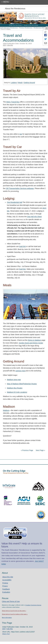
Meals (20, 83)
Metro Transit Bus (13, 102)
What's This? (6, 634)
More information (7, 618)
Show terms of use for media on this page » (15, 614)
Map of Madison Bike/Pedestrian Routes (22, 384)
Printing (5, 583)
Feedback (6, 589)
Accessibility (7, 580)
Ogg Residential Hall (15, 202)
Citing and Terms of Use (11, 601)
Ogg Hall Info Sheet (34, 217)
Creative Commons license (33, 605)
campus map (20, 371)
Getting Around (29, 83)
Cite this (10, 45)
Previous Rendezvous (26, 28)
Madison (6, 410)
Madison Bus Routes (15, 388)
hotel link (22, 246)
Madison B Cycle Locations (17, 392)
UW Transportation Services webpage (20, 188)
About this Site (8, 577)
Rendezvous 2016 (39, 28)
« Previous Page (27, 450)
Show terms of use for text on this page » (14, 611)
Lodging (14, 83)
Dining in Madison (34, 340)
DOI (4, 45)
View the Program (15, 25)
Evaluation (6, 592)
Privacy (5, 586)
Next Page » (40, 450)
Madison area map (14, 380)
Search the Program (31, 25)
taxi (21, 134)
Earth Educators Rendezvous (9, 28)
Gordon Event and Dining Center (31, 343)
